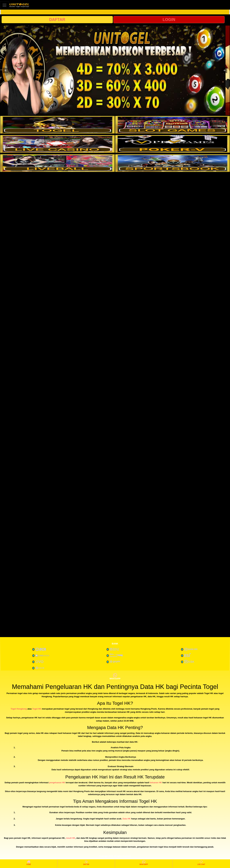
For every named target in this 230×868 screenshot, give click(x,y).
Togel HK (37, 709)
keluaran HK (156, 783)
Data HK (127, 819)
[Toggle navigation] (4, 5)
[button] (6, 70)
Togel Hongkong (19, 709)
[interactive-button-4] (172, 144)
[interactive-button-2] (172, 125)
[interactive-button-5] (57, 163)
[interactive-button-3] (57, 144)
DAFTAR (57, 20)
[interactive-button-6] (172, 163)
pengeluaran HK (57, 783)
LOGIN (169, 20)
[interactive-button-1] (57, 125)
